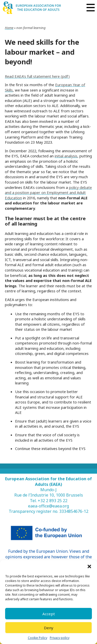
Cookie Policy (38, 638)
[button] (89, 566)
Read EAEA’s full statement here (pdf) (37, 76)
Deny (49, 628)
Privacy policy (60, 638)
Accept (49, 614)
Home (9, 28)
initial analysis (66, 156)
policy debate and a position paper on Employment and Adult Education (48, 193)
